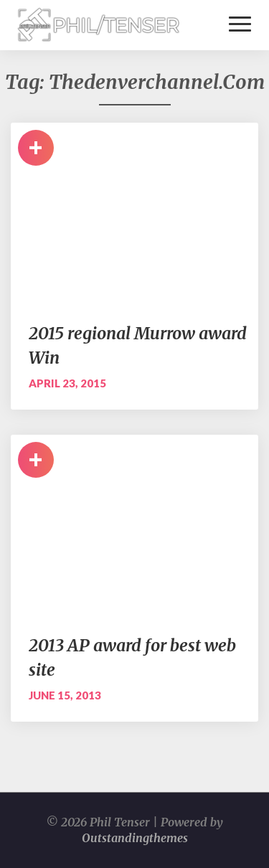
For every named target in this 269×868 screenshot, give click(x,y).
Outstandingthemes (135, 838)
